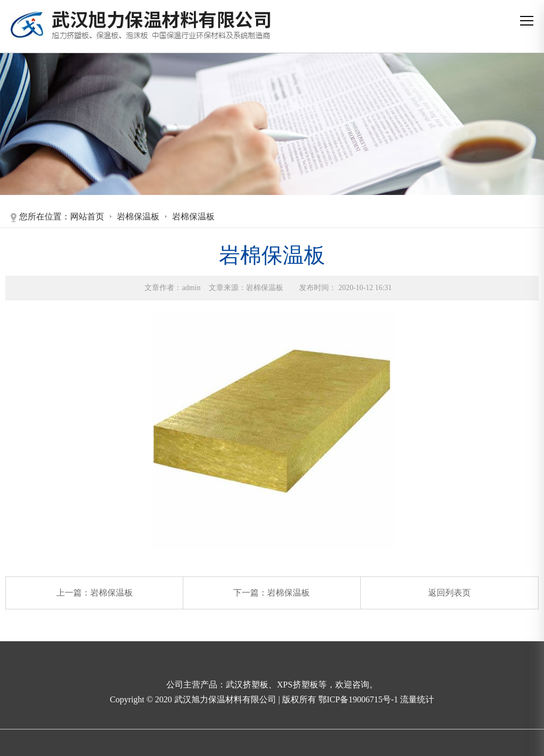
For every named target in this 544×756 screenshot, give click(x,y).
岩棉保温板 (138, 216)
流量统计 (417, 699)
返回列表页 (449, 593)
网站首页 (87, 216)
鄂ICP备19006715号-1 (359, 699)
